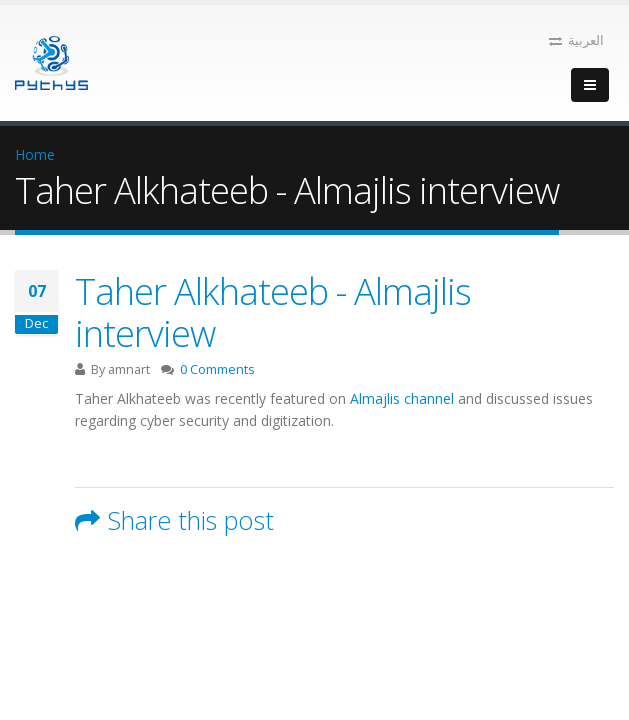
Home (35, 154)
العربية (576, 40)
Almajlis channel (402, 398)
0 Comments (217, 369)
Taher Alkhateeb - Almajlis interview (273, 312)
